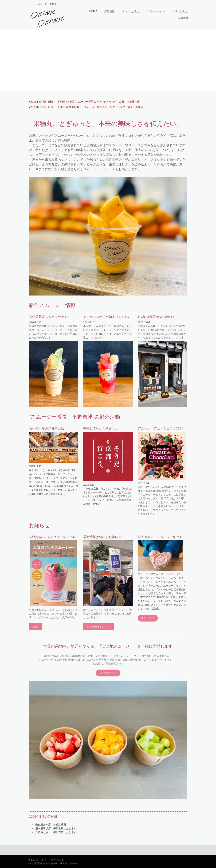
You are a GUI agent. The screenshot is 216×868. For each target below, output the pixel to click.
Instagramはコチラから (98, 627)
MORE (36, 627)
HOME (93, 11)
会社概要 (183, 18)
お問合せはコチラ (108, 673)
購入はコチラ (148, 618)
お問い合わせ (180, 11)
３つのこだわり (131, 11)
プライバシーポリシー (39, 860)
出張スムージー (156, 11)
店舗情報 (109, 11)
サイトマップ (57, 860)
